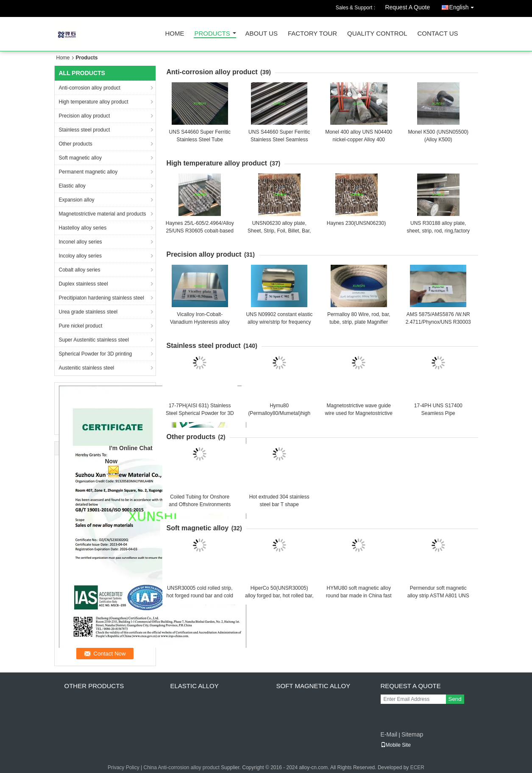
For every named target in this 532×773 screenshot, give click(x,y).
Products (212, 34)
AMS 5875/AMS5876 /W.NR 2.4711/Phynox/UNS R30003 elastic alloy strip (438, 322)
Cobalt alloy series (80, 270)
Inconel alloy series (81, 242)
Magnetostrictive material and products (103, 214)
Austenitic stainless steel (87, 368)
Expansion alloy (77, 200)
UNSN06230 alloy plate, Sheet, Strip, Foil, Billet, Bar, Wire (279, 231)
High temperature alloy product (94, 102)
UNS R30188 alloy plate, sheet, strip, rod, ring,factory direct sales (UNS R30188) (438, 231)
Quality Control (377, 34)
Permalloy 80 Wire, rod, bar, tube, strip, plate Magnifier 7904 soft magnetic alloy (359, 322)
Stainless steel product (85, 130)
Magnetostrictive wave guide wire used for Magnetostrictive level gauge (359, 413)
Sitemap (412, 734)
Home (175, 34)
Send (455, 699)
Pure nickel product (81, 326)
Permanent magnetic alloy (88, 172)
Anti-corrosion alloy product (90, 88)
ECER (417, 767)
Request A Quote (407, 7)
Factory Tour (312, 34)
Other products (76, 144)
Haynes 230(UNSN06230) (356, 223)
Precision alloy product (85, 116)
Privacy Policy (124, 767)
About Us (262, 34)
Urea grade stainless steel (88, 312)
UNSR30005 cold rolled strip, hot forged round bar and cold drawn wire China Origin (200, 596)
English (464, 6)
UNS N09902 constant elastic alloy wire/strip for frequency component (279, 322)
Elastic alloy (72, 186)
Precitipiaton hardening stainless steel (102, 298)
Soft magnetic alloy (80, 158)
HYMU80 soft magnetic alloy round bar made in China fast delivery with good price (359, 596)
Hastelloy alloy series (83, 228)
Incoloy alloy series (80, 256)
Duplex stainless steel (84, 284)
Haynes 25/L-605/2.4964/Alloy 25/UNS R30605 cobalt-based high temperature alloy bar (200, 231)
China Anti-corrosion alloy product (181, 767)
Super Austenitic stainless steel (94, 340)
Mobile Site (396, 745)
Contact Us (437, 34)
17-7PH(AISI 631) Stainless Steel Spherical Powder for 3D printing (200, 413)
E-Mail (389, 734)
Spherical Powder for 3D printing (96, 354)
